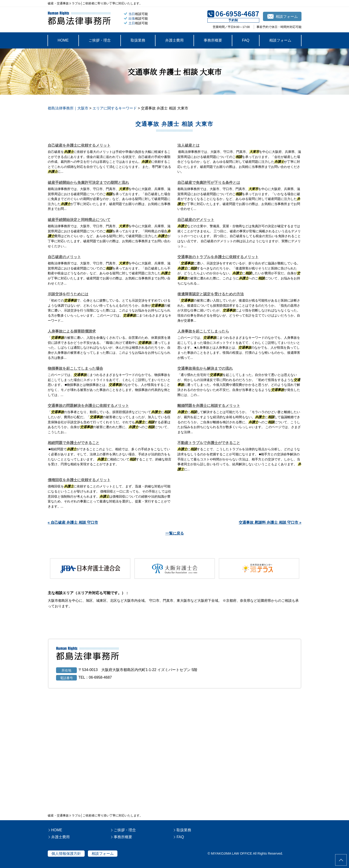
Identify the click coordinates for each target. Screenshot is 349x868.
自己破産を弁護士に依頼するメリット (79, 145)
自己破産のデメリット (196, 220)
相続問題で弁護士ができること (74, 443)
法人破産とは (188, 145)
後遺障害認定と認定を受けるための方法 (211, 294)
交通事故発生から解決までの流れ (205, 368)
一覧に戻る (175, 533)
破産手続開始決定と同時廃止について (79, 220)
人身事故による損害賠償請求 (72, 331)
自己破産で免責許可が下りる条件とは (209, 183)
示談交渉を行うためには (68, 294)
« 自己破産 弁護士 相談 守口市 (73, 522)
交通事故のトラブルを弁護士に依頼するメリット (218, 257)
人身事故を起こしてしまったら (203, 331)
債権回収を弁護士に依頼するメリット (79, 480)
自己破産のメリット (64, 257)
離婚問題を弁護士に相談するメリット (209, 406)
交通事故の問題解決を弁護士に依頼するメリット (88, 406)
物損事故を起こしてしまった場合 (75, 368)
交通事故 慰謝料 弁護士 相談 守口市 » (270, 522)
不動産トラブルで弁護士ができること (209, 443)
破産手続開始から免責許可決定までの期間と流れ (88, 183)
